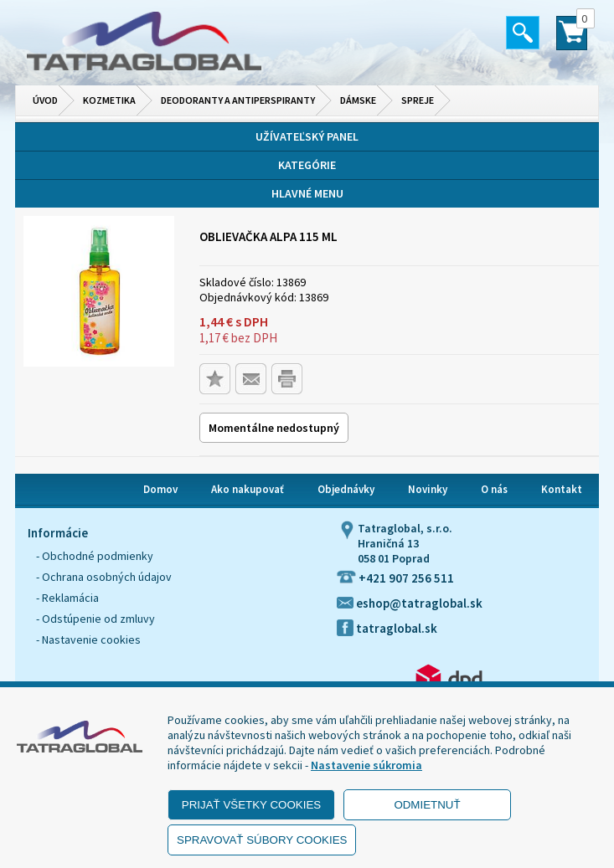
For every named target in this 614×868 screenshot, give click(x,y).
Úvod (45, 100)
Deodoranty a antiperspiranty (238, 100)
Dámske (358, 100)
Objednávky (346, 489)
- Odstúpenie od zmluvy (95, 619)
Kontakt (562, 489)
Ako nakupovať (248, 489)
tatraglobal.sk (387, 628)
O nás (494, 489)
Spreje (418, 100)
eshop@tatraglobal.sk (410, 603)
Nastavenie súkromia (366, 765)
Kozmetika (109, 100)
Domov (160, 489)
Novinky (428, 489)
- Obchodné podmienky (95, 556)
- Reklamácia (67, 598)
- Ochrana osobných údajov (104, 577)
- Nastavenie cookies (88, 639)
